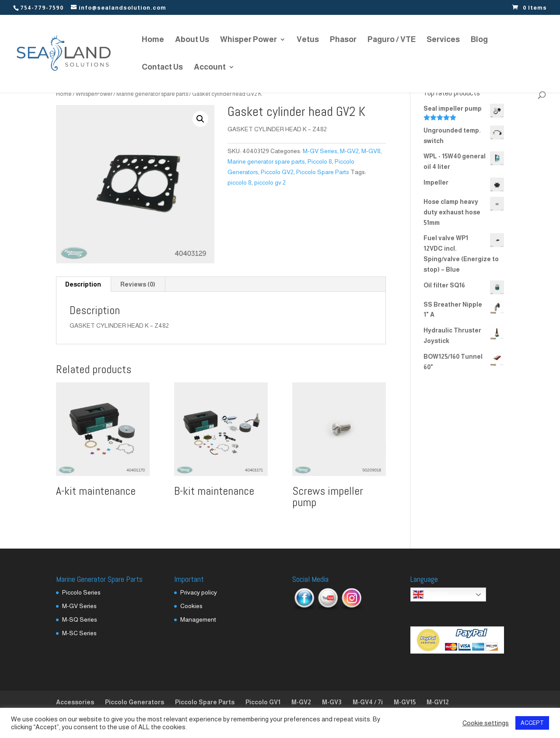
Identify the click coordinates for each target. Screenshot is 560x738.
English (431, 595)
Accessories (75, 702)
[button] (200, 119)
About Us (192, 40)
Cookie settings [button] (486, 723)
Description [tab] (83, 284)
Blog (479, 40)
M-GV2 (349, 151)
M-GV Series (320, 151)
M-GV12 (438, 702)
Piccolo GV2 (277, 172)
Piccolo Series (81, 592)
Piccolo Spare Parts (323, 172)
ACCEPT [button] (532, 723)
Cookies (191, 606)
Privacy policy (199, 592)
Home (153, 40)
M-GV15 (405, 702)
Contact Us (162, 68)
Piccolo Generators (135, 702)
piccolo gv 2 (270, 182)
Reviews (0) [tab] (138, 284)
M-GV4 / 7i (368, 702)
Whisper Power (248, 40)
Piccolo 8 (320, 161)
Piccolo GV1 (263, 702)
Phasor (343, 40)
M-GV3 (332, 702)
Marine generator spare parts (152, 94)
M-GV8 (371, 151)
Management (198, 619)
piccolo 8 (240, 182)
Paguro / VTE (392, 40)
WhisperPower (94, 94)
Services (443, 40)
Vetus (308, 40)
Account (210, 68)
